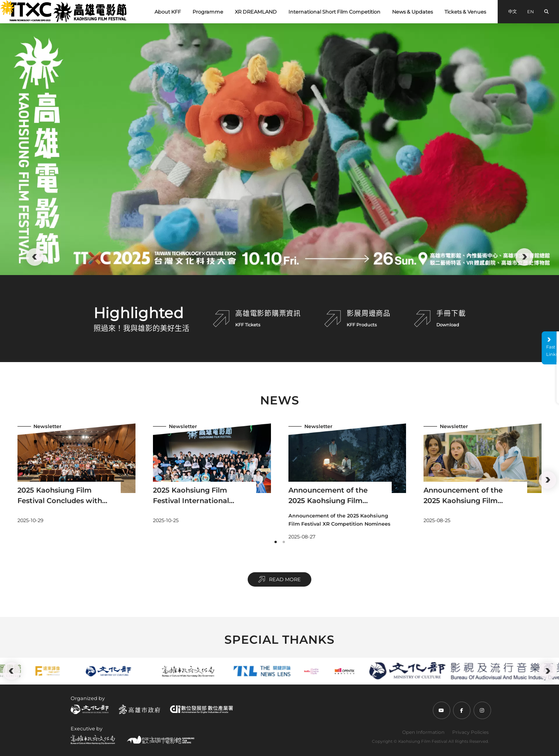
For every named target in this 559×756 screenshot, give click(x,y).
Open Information (423, 732)
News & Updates (412, 12)
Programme (208, 12)
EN (530, 12)
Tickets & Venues (465, 12)
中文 (512, 12)
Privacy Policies (470, 732)
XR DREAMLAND (256, 12)
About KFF (168, 12)
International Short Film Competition (334, 12)
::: (3, 4)
